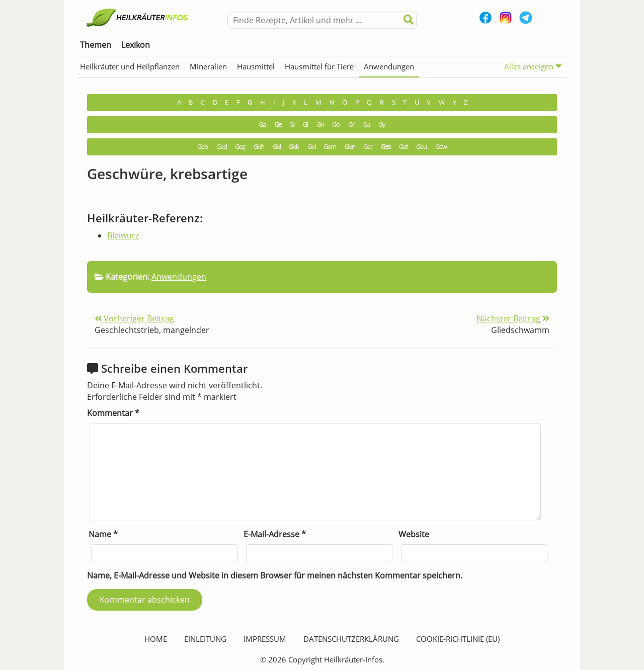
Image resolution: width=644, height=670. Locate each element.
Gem (330, 147)
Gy (382, 124)
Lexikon (136, 45)
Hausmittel (256, 66)
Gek (294, 147)
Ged (222, 147)
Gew (441, 147)
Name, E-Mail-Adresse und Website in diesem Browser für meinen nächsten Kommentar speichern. (275, 575)
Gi (292, 124)
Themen (96, 45)
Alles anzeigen (533, 66)
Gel (311, 147)
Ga (262, 124)
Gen (350, 147)
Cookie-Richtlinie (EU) (458, 639)
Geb (203, 147)
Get (404, 147)
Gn (320, 124)
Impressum (265, 639)
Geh (259, 147)
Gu (366, 124)
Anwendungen (389, 66)
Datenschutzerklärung (351, 639)
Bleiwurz (123, 235)
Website (414, 534)
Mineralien (208, 66)
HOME (156, 639)
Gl (305, 124)
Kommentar (113, 413)
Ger (368, 147)
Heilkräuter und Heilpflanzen (130, 66)
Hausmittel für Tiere (319, 66)
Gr (351, 124)
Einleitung (205, 639)
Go (336, 124)
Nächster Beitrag (513, 318)
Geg (240, 147)
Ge (278, 124)
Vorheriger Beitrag (134, 318)
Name (103, 534)
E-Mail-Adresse (275, 534)
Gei (277, 147)
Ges (386, 147)
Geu (421, 147)
